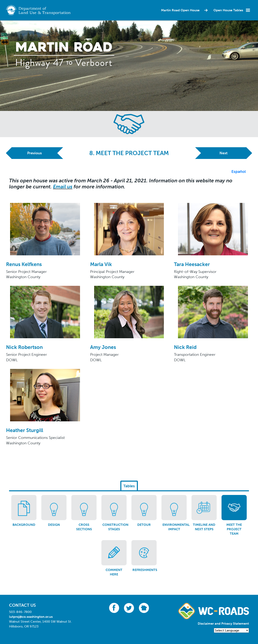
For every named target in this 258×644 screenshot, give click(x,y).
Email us (63, 187)
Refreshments (145, 570)
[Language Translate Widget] (231, 630)
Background (24, 525)
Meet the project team (234, 529)
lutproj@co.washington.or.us (31, 617)
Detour (144, 525)
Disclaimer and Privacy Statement (223, 624)
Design (54, 525)
